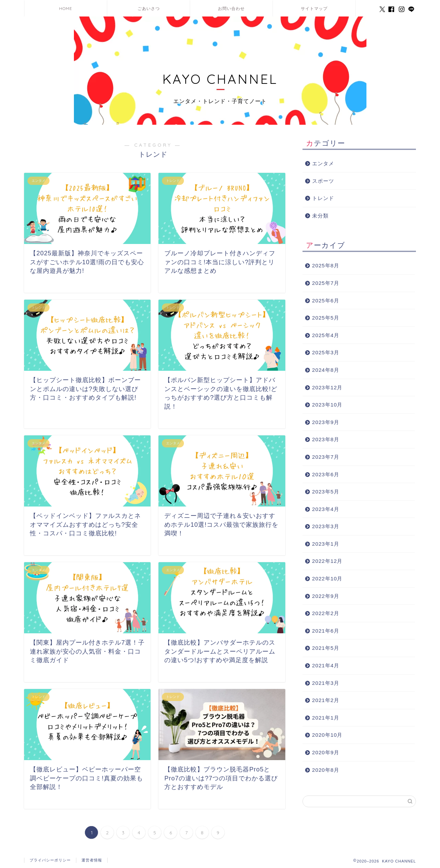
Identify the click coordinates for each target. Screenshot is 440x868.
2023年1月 (326, 544)
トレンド (323, 198)
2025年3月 (326, 352)
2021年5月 (326, 648)
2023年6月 (326, 474)
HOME (66, 8)
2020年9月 (326, 752)
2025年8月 (326, 265)
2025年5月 (326, 318)
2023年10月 (327, 405)
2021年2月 (326, 700)
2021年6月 (326, 631)
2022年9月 (326, 596)
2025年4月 (326, 335)
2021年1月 (326, 718)
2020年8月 (326, 770)
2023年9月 (326, 422)
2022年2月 (326, 613)
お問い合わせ (231, 8)
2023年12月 (327, 387)
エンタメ (323, 163)
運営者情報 (92, 860)
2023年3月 (326, 526)
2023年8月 (326, 439)
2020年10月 (327, 735)
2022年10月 (327, 578)
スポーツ (323, 181)
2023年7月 (326, 457)
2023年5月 (326, 492)
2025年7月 (326, 283)
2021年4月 (326, 665)
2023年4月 (326, 509)
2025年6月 (326, 301)
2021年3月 (326, 683)
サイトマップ (314, 8)
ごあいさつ (149, 8)
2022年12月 (327, 561)
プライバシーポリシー (50, 860)
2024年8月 (326, 370)
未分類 (320, 216)
